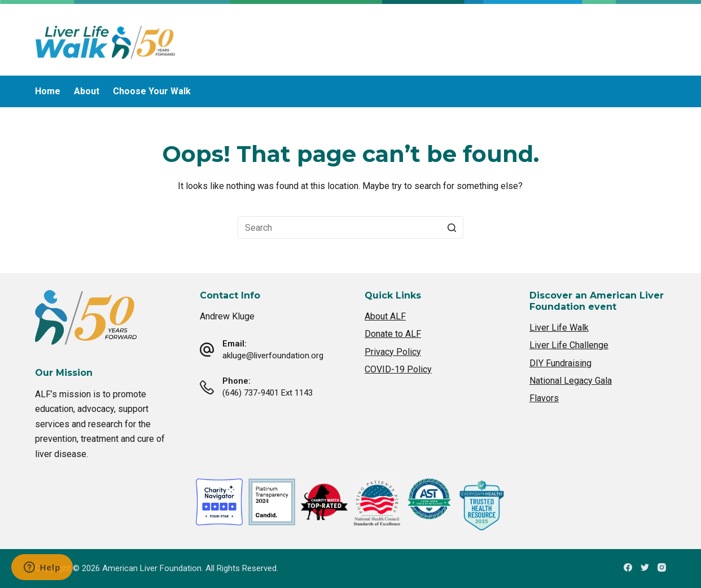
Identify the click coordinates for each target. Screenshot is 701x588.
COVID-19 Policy (398, 369)
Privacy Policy (393, 352)
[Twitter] (645, 567)
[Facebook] (628, 567)
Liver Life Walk (559, 328)
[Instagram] (662, 567)
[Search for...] (350, 227)
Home (48, 91)
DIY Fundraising (560, 363)
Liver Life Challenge (569, 345)
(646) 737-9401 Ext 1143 (268, 393)
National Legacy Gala (571, 381)
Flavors (544, 398)
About (87, 91)
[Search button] (452, 227)
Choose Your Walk (152, 91)
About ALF (385, 316)
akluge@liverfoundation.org (273, 356)
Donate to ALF (393, 334)
